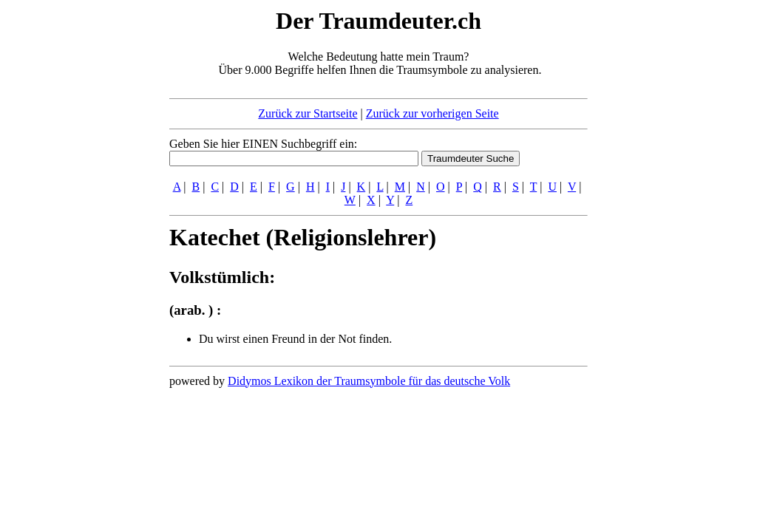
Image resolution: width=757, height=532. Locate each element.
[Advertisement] (79, 228)
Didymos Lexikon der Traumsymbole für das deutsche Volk (369, 381)
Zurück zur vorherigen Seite (432, 113)
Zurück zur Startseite (308, 113)
